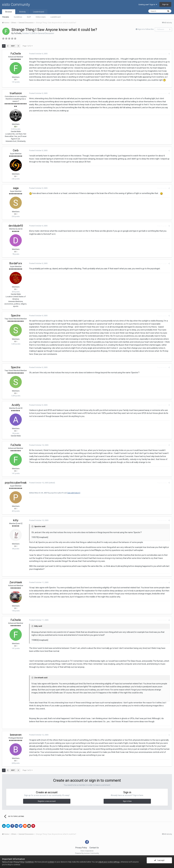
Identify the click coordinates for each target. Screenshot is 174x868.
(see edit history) (74, 493)
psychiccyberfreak (16, 483)
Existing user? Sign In (148, 5)
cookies (51, 862)
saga (16, 188)
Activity (22, 12)
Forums (6, 17)
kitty (16, 520)
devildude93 (16, 226)
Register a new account (47, 801)
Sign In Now (127, 801)
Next (13, 46)
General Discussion (46, 33)
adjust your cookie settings (109, 862)
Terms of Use (7, 862)
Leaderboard (55, 17)
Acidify (16, 405)
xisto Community (16, 5)
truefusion (16, 93)
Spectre (16, 316)
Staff (29, 17)
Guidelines (18, 17)
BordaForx (16, 263)
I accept (159, 860)
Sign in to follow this (146, 29)
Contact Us (94, 848)
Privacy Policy (81, 848)
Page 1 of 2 (28, 46)
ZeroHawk (16, 582)
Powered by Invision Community (87, 853)
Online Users (41, 17)
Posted (38, 54)
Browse (9, 12)
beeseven (16, 735)
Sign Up (165, 4)
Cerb (16, 150)
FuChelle (18, 33)
